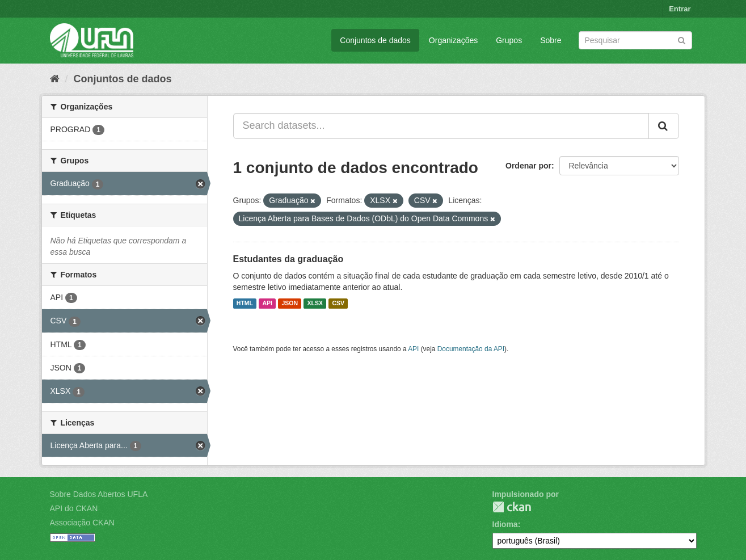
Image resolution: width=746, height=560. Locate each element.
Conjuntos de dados (375, 40)
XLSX (315, 304)
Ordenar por (528, 166)
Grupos (509, 40)
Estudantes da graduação (288, 259)
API (267, 304)
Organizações (453, 40)
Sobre (551, 40)
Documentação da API (471, 349)
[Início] (55, 79)
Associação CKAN (82, 523)
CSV (338, 304)
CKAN (512, 507)
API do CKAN (74, 508)
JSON (290, 304)
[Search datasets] (635, 40)
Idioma (505, 524)
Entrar (680, 9)
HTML (245, 304)
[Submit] (682, 39)
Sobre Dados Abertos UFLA (99, 494)
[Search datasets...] (441, 126)
